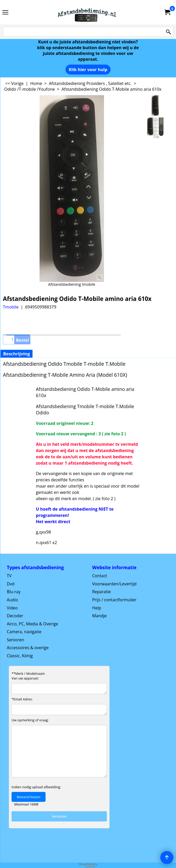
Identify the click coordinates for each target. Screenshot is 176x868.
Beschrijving (16, 354)
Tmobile (11, 307)
